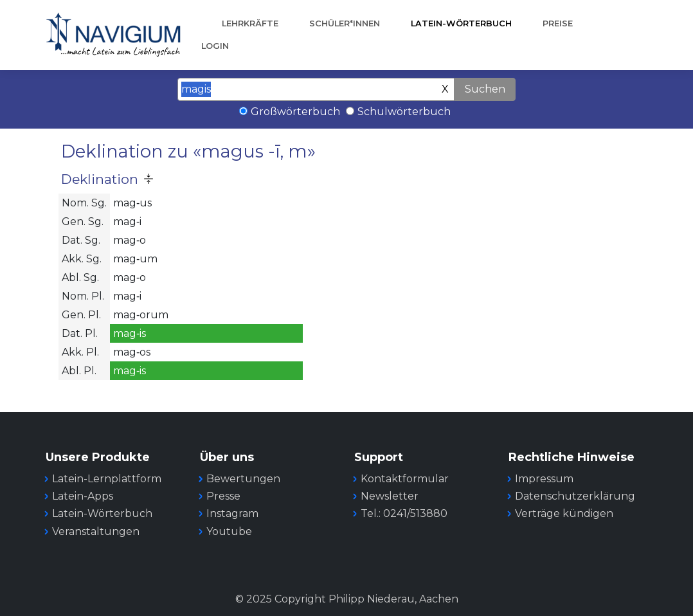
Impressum (544, 479)
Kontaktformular (405, 479)
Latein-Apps (83, 496)
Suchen (485, 89)
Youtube (229, 531)
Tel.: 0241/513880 (404, 513)
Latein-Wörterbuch (461, 23)
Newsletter (390, 496)
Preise (558, 23)
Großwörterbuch (295, 112)
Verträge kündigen (564, 513)
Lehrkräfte (250, 23)
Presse (223, 496)
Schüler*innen (345, 23)
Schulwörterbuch (404, 112)
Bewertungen (243, 479)
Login (215, 46)
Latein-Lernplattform (107, 479)
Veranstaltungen (96, 531)
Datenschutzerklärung (575, 496)
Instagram (232, 513)
